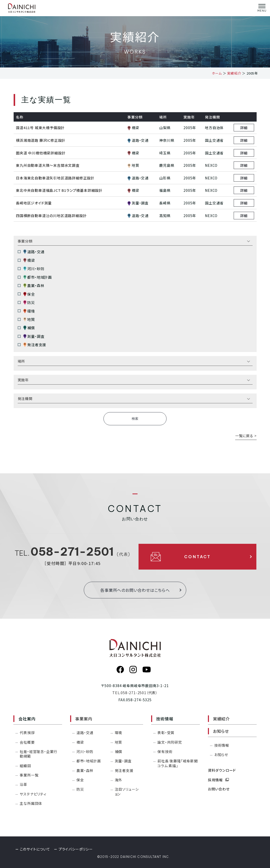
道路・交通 (34, 252)
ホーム (217, 73)
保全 (29, 294)
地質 (29, 319)
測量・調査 (34, 336)
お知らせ (221, 731)
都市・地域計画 (37, 277)
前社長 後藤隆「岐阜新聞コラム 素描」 (178, 763)
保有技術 (165, 752)
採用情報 (218, 780)
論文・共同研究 (170, 742)
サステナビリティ (33, 794)
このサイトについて (35, 849)
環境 (29, 311)
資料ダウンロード (222, 770)
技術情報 (222, 745)
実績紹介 (234, 73)
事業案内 (84, 719)
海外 (119, 780)
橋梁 (29, 260)
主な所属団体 (31, 803)
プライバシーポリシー (76, 849)
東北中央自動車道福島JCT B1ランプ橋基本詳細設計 (59, 190)
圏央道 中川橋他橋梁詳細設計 (41, 153)
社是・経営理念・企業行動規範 (38, 754)
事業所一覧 (29, 775)
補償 (29, 328)
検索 (135, 419)
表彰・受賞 (166, 733)
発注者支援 (35, 345)
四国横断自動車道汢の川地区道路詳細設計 (51, 216)
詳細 (244, 128)
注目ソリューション (127, 791)
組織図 (25, 766)
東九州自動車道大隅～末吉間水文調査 (48, 165)
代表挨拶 (27, 733)
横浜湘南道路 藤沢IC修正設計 (41, 140)
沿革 (23, 784)
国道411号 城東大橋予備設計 (40, 128)
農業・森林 (34, 286)
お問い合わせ (219, 789)
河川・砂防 (34, 269)
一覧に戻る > (246, 436)
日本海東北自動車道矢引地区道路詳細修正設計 (55, 178)
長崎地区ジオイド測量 (34, 203)
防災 (29, 302)
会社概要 (27, 742)
